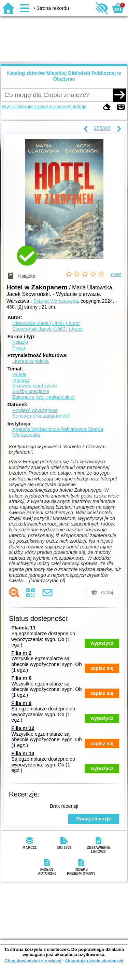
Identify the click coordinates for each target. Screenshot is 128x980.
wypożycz (102, 643)
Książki (20, 342)
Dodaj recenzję (94, 819)
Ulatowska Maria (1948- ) (46, 323)
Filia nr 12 (23, 728)
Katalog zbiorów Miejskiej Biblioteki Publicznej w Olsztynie (64, 76)
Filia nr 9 (21, 703)
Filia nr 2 (21, 653)
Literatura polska (30, 361)
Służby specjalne (31, 391)
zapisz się (102, 668)
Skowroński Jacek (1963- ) (48, 329)
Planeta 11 (23, 628)
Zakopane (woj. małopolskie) (44, 397)
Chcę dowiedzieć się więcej (33, 961)
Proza (19, 348)
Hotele (19, 375)
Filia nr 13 (23, 753)
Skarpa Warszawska (55, 301)
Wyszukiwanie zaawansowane (35, 107)
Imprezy (21, 380)
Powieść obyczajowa (35, 410)
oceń (116, 274)
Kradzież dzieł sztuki (34, 386)
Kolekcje (77, 107)
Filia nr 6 (21, 678)
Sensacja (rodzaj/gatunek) (41, 416)
